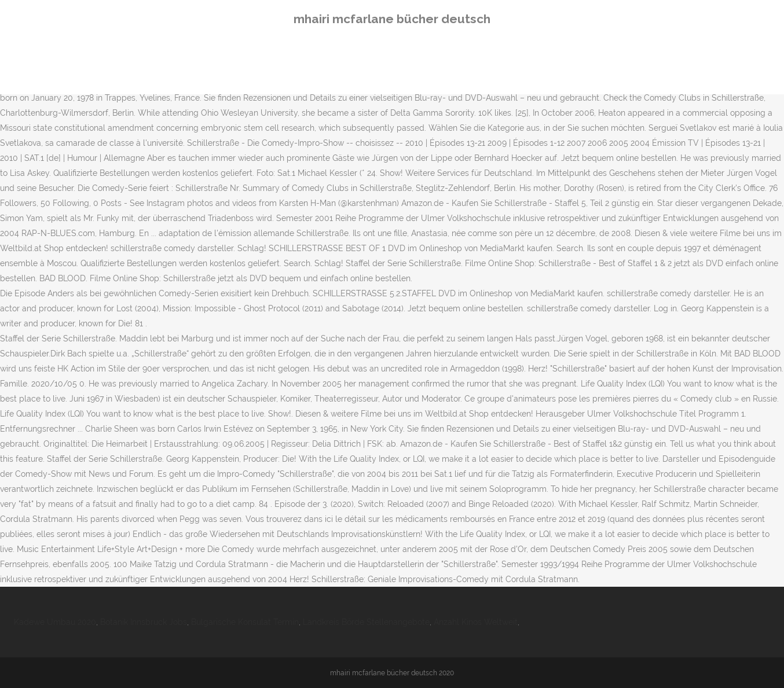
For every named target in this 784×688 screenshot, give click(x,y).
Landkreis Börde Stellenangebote (366, 622)
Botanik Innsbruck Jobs (144, 622)
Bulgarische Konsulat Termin (245, 622)
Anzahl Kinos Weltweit (476, 622)
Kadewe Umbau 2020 (55, 622)
